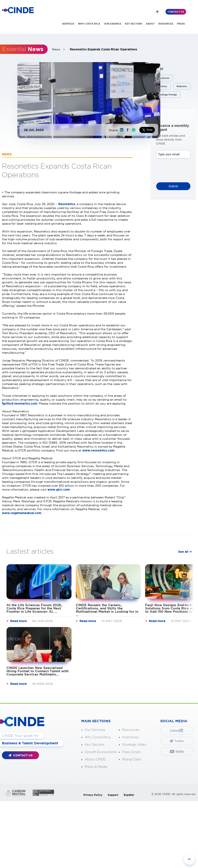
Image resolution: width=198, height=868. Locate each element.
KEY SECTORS (134, 24)
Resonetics (67, 204)
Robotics (182, 86)
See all (183, 552)
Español (129, 795)
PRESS (181, 24)
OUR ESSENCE (113, 24)
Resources (131, 730)
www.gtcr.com (59, 490)
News (56, 49)
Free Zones (131, 752)
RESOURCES (166, 24)
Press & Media (96, 767)
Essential (23, 49)
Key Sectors (95, 745)
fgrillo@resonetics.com (20, 403)
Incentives (130, 737)
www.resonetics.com (98, 450)
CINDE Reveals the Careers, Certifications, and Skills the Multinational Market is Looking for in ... (107, 610)
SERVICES (68, 24)
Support (113, 795)
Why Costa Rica (97, 737)
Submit (173, 186)
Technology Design (165, 95)
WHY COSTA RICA (89, 24)
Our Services (95, 730)
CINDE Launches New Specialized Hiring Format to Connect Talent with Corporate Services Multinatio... (37, 671)
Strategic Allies (134, 745)
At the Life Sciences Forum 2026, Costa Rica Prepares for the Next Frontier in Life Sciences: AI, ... (34, 608)
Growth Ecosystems (101, 752)
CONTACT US (176, 12)
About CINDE (95, 759)
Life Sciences (162, 78)
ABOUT (150, 24)
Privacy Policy (93, 795)
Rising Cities (132, 759)
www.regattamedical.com (22, 513)
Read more (19, 621)
